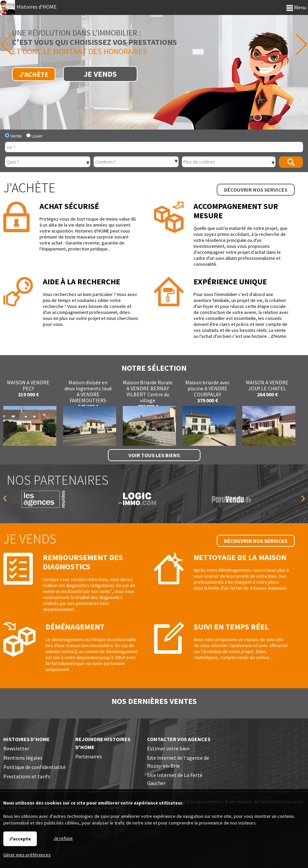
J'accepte (20, 839)
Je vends (100, 74)
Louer (35, 136)
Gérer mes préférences (27, 855)
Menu (296, 7)
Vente (13, 136)
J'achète (34, 74)
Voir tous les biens (154, 455)
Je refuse (63, 838)
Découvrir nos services (256, 190)
